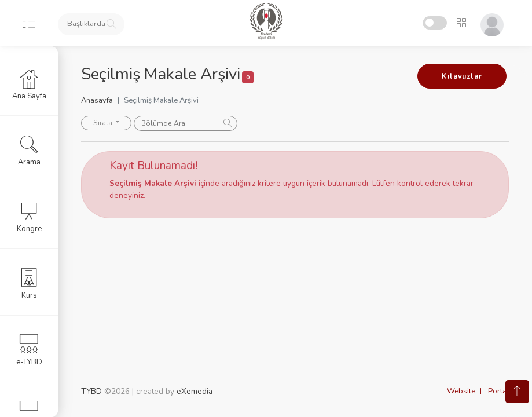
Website (461, 391)
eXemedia (195, 391)
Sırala (104, 123)
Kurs (29, 283)
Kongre (29, 217)
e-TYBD (29, 350)
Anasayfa (97, 100)
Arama (29, 150)
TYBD (91, 391)
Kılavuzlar (462, 76)
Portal (498, 391)
